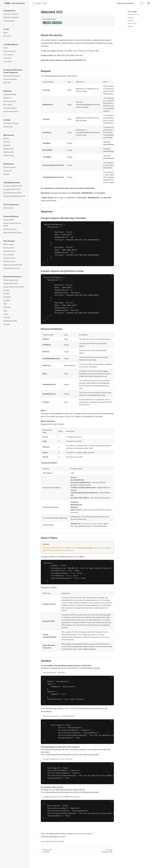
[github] (149, 3)
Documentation (14, 3)
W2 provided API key (70, 668)
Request (130, 17)
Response (131, 20)
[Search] (40, 3)
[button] (14, 11)
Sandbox (131, 26)
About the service (134, 14)
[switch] (142, 3)
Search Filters (132, 23)
